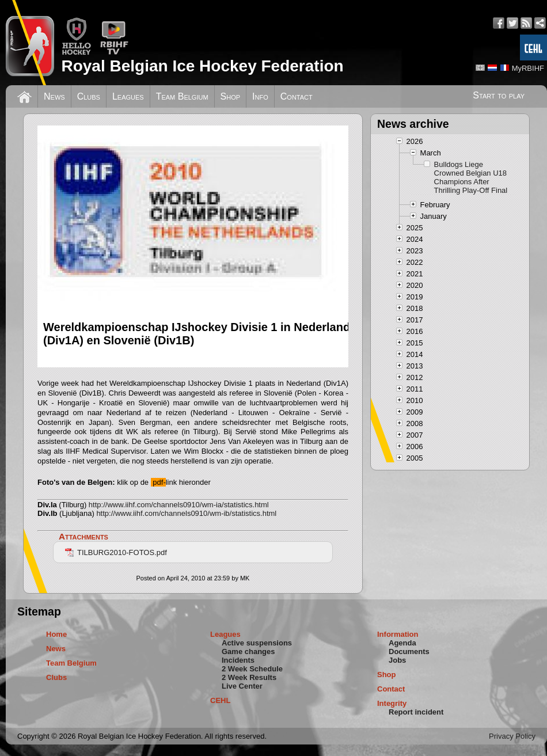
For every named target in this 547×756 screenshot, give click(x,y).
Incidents (238, 660)
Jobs (397, 660)
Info (260, 96)
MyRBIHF (528, 68)
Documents (409, 651)
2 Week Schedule (252, 669)
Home (56, 634)
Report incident (416, 712)
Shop (231, 96)
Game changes (248, 651)
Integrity (392, 703)
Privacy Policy (512, 736)
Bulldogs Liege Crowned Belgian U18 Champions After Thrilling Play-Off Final (471, 177)
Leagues (128, 96)
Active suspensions (257, 643)
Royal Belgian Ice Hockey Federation (202, 66)
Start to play (499, 95)
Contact (297, 96)
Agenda (402, 643)
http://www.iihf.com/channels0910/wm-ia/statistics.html (179, 505)
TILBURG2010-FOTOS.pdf (116, 552)
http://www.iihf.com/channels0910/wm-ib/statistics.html (186, 513)
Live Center (242, 686)
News (54, 96)
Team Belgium (182, 96)
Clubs (89, 96)
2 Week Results (249, 677)
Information (398, 634)
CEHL (220, 700)
